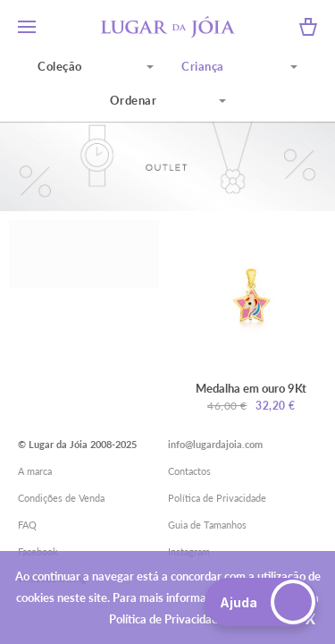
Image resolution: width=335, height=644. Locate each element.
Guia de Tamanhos (207, 525)
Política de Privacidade (217, 498)
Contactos (189, 471)
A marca (35, 471)
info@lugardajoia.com (215, 444)
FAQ (27, 525)
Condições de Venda (61, 498)
